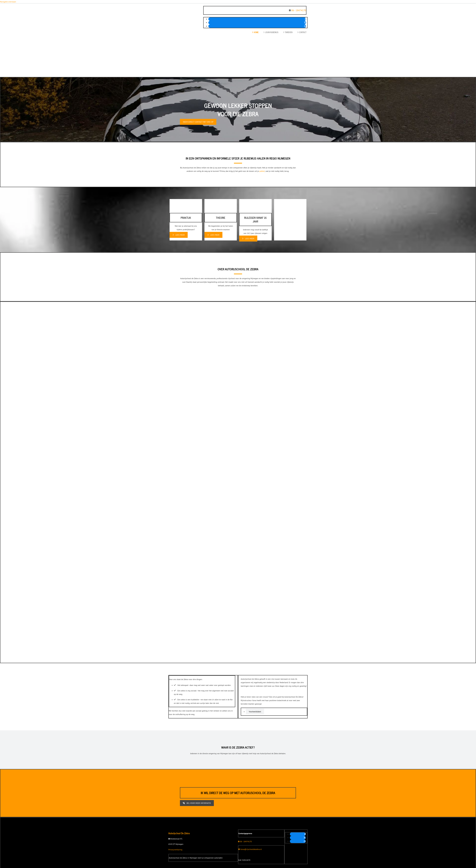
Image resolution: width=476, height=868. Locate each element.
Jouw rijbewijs (271, 32)
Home (255, 32)
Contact (302, 32)
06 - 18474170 (299, 10)
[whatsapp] (305, 26)
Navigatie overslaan (8, 2)
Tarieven (288, 32)
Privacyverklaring (175, 850)
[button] (198, 122)
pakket (262, 171)
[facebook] (305, 19)
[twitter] (305, 23)
